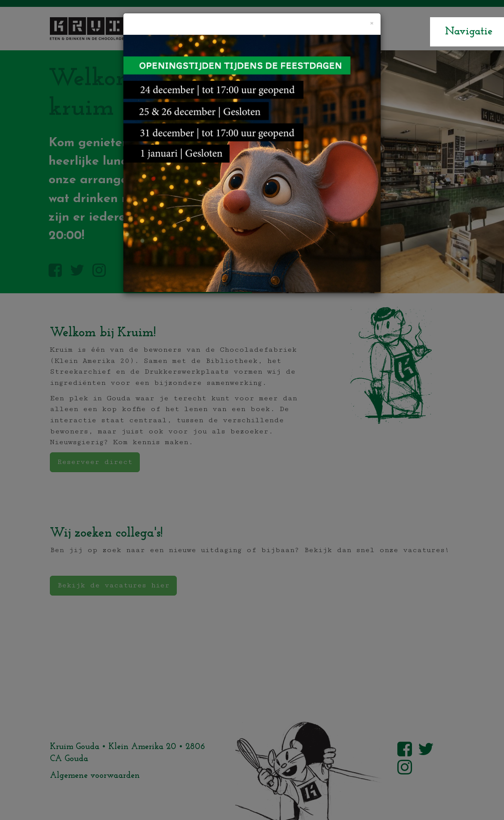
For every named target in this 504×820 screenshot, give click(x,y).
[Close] (371, 23)
